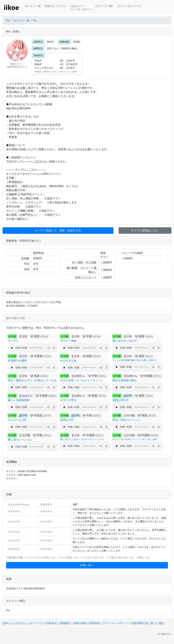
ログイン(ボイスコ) (129, 6)
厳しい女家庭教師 (19, 400)
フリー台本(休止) (47, 623)
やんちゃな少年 (17, 420)
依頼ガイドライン (56, 6)
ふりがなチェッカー (23, 623)
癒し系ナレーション (20, 440)
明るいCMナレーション (127, 420)
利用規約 (94, 623)
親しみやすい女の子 (125, 341)
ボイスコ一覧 (32, 6)
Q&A (5, 623)
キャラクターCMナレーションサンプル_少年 (135, 439)
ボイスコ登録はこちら (145, 230)
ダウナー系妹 (68, 341)
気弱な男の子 (121, 400)
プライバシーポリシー (116, 623)
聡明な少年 (67, 420)
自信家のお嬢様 (17, 361)
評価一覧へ (87, 565)
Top (7, 20)
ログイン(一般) (104, 6)
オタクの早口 (68, 400)
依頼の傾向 (80, 623)
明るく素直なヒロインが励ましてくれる (32, 380)
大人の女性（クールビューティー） (82, 380)
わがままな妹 (68, 361)
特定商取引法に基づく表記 (148, 623)
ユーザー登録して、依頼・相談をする (58, 230)
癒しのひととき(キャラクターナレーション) (82, 439)
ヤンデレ (13, 341)
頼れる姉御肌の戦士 (125, 380)
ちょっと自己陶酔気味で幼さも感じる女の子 (135, 360)
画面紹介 (66, 623)
